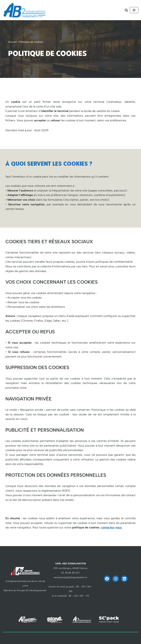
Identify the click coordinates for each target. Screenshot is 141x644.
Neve (53, 640)
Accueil (12, 42)
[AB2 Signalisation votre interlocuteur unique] (24, 10)
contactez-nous (111, 527)
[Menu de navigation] (134, 10)
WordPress (84, 640)
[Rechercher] (126, 10)
